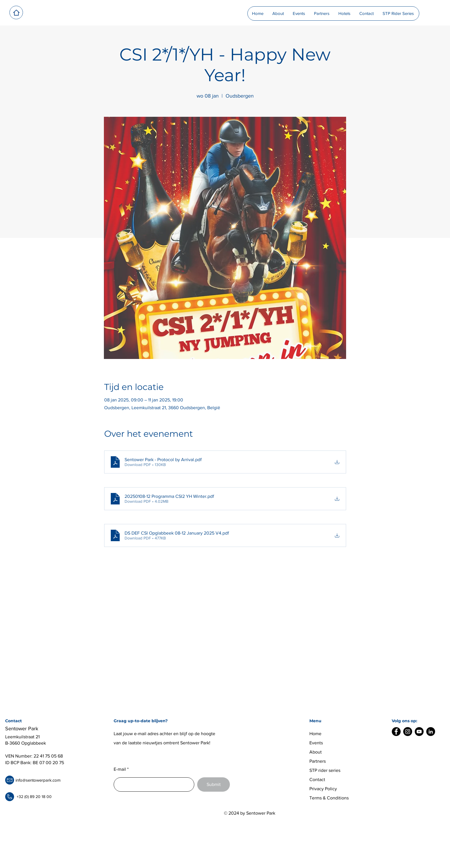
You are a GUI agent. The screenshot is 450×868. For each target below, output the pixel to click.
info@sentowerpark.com (38, 780)
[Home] (16, 12)
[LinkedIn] (431, 732)
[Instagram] (408, 732)
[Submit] (214, 784)
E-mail (120, 769)
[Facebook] (396, 732)
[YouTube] (419, 732)
